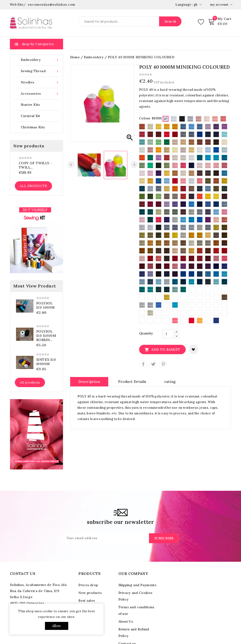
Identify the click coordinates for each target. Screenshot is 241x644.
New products (90, 593)
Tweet (153, 364)
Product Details (132, 382)
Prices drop (88, 585)
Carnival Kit (30, 116)
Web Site (17, 5)
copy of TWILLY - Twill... (35, 165)
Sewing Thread (40, 71)
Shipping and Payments (137, 585)
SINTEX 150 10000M (46, 362)
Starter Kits (30, 105)
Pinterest (163, 364)
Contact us (23, 573)
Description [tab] (89, 382)
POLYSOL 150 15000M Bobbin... (46, 336)
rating (170, 382)
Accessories (40, 94)
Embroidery (40, 60)
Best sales (87, 601)
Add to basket (162, 349)
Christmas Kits (33, 127)
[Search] (130, 21)
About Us (126, 621)
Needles (40, 82)
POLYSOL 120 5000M (46, 305)
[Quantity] (168, 334)
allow (57, 626)
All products (33, 186)
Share (143, 364)
